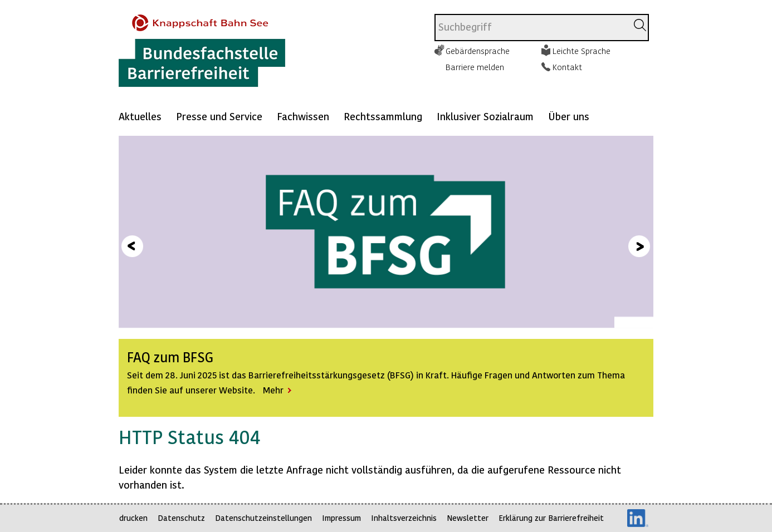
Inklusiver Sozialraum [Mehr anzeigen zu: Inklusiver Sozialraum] (485, 116)
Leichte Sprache (582, 51)
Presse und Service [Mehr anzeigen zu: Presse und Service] (219, 116)
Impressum (341, 518)
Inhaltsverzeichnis (404, 518)
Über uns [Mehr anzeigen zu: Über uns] (569, 116)
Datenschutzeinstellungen (263, 518)
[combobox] (531, 28)
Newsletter (468, 518)
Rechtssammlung (383, 116)
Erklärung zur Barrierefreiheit (551, 518)
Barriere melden (475, 67)
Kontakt (567, 67)
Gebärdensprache (478, 51)
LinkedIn (638, 518)
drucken (133, 518)
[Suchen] (640, 25)
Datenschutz (181, 518)
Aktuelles (140, 116)
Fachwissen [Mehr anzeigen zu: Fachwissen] (303, 116)
